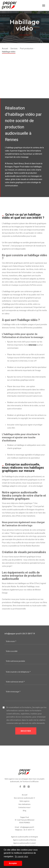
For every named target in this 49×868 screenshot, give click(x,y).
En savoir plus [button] (21, 856)
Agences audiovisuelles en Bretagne (24, 837)
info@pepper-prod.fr (13, 634)
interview (33, 345)
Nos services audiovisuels (24, 798)
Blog (24, 811)
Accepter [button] (13, 863)
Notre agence (24, 801)
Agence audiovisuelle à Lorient (24, 843)
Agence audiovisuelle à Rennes (25, 840)
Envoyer (26, 731)
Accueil (25, 795)
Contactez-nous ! (24, 807)
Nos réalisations (24, 804)
